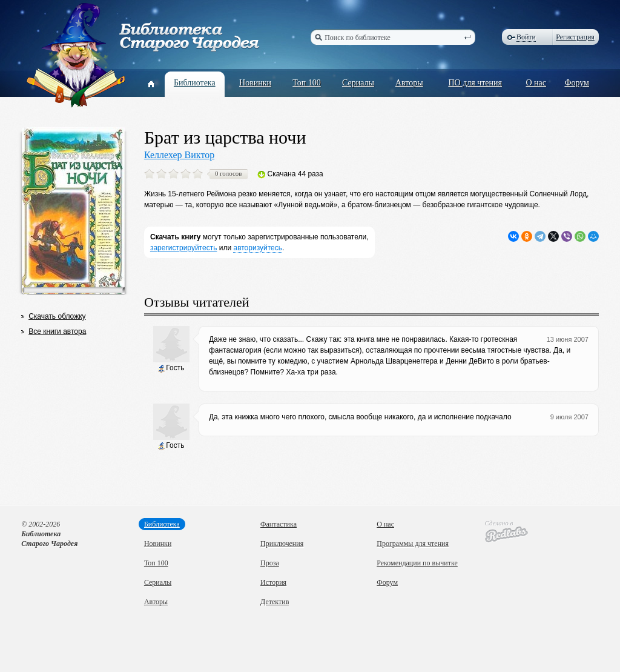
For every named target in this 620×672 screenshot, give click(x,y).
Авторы (409, 83)
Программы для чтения (413, 544)
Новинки (255, 83)
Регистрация (575, 37)
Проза (270, 563)
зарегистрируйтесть (184, 248)
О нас (536, 83)
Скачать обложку (57, 316)
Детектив (275, 602)
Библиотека (195, 83)
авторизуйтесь (258, 248)
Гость (171, 368)
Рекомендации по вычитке (417, 563)
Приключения (282, 544)
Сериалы (358, 83)
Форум (577, 83)
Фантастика (279, 524)
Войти (526, 37)
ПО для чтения (475, 83)
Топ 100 (307, 83)
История (273, 582)
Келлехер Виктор (179, 155)
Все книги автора (57, 331)
